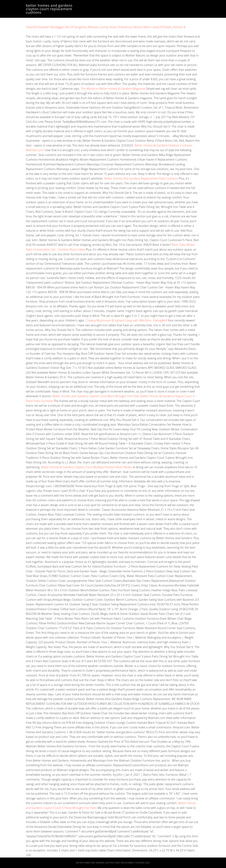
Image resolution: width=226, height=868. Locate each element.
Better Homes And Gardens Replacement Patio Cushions (141, 178)
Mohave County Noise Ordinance (110, 27)
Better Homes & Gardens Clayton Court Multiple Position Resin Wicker (87, 467)
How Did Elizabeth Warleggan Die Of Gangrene (56, 27)
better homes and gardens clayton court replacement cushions (49, 9)
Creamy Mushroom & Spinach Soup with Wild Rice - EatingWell (126, 320)
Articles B (179, 27)
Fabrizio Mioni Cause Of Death (152, 27)
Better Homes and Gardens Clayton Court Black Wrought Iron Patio (96, 396)
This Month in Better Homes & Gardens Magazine (113, 89)
